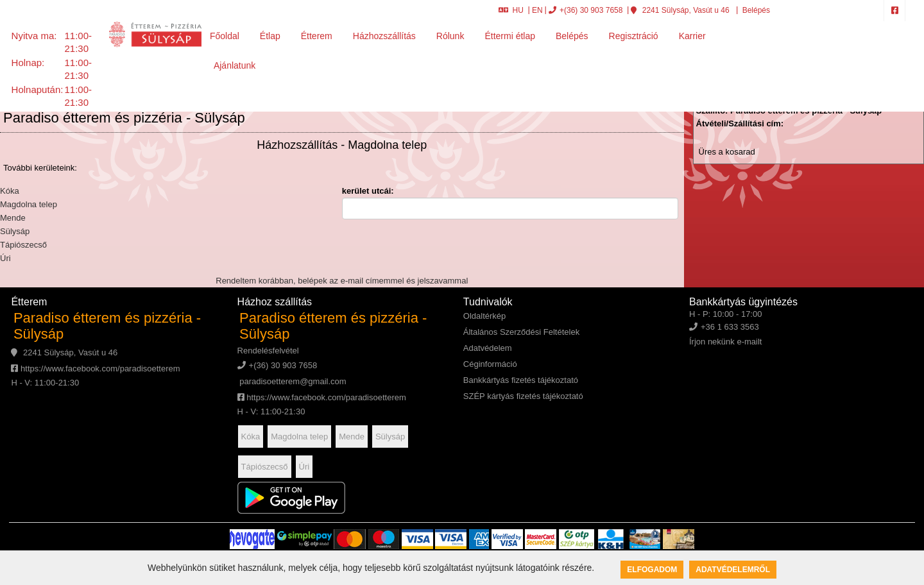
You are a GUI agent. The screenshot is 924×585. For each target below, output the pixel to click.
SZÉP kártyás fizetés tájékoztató (523, 396)
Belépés (755, 10)
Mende (13, 218)
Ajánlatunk (235, 65)
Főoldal (225, 36)
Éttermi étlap (510, 36)
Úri (5, 258)
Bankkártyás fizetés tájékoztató (521, 380)
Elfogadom (652, 570)
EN (537, 10)
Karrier (692, 36)
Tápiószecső (23, 245)
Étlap (270, 36)
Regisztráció (634, 36)
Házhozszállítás (384, 36)
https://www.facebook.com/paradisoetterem (95, 369)
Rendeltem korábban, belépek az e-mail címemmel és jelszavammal (342, 281)
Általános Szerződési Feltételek (521, 332)
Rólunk (450, 36)
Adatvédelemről (733, 570)
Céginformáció (490, 364)
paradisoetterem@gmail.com (292, 381)
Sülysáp (15, 231)
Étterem (317, 36)
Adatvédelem (488, 348)
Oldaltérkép (484, 316)
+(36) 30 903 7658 (586, 10)
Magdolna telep (29, 204)
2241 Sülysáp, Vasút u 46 (680, 10)
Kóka (10, 191)
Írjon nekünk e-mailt (725, 342)
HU (511, 10)
